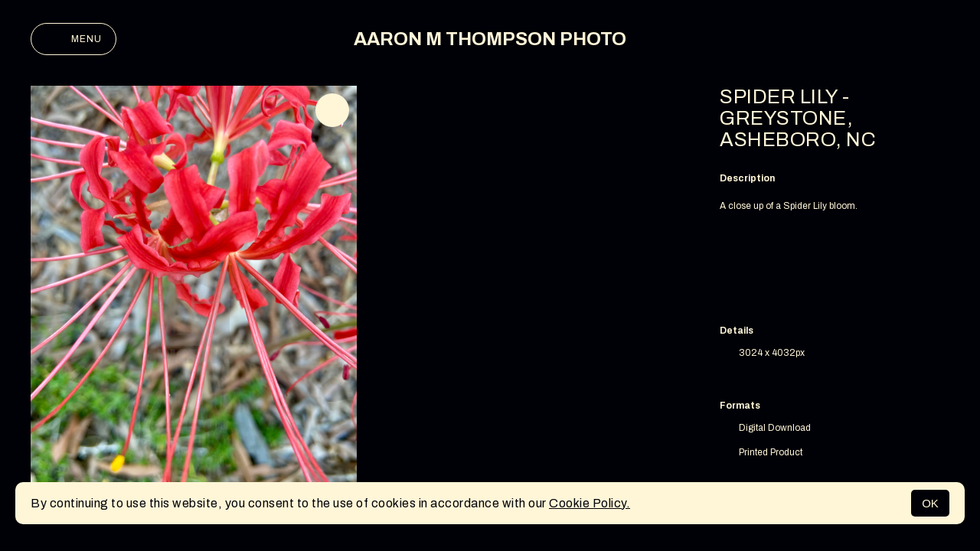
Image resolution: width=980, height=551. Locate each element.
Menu (73, 39)
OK (930, 503)
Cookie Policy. (590, 503)
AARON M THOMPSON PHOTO (490, 39)
